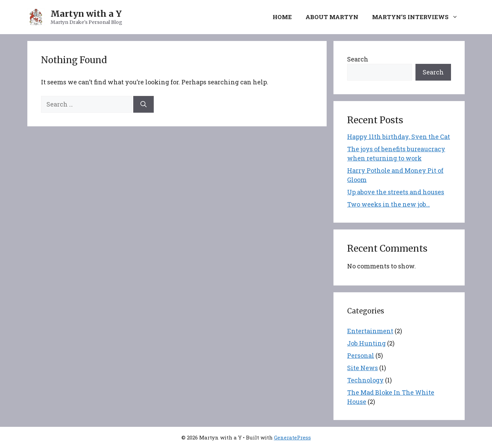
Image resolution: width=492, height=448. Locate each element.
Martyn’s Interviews (418, 17)
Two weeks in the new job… (388, 204)
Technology (365, 380)
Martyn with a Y (86, 14)
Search (358, 59)
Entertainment (370, 331)
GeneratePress (292, 437)
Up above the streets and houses (396, 192)
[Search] (143, 104)
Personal (361, 355)
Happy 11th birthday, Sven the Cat (399, 137)
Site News (363, 368)
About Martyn (332, 17)
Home (282, 17)
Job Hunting (366, 343)
